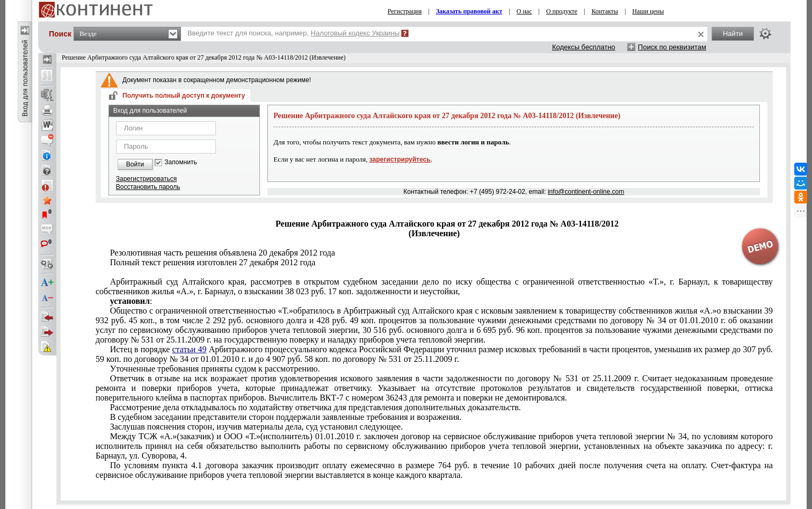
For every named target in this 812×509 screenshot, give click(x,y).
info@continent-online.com (586, 192)
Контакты (605, 11)
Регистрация (405, 11)
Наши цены (648, 11)
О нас (524, 11)
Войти (135, 164)
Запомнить (180, 162)
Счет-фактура (434, 470)
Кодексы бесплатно (584, 47)
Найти (733, 34)
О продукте (562, 11)
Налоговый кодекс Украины (356, 33)
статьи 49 (190, 349)
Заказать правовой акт (469, 11)
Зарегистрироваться (146, 179)
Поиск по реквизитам (672, 47)
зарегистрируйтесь (400, 159)
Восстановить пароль (148, 187)
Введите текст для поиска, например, (293, 33)
